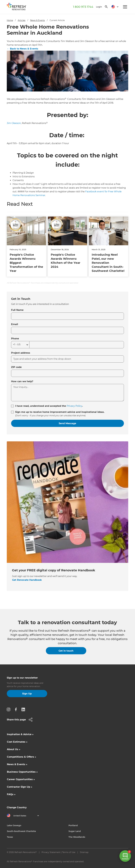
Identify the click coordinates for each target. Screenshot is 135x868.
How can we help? (22, 381)
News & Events (37, 20)
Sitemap (84, 852)
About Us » (14, 749)
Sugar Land (75, 831)
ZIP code (16, 367)
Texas (10, 837)
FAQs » (11, 794)
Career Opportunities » (21, 779)
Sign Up (27, 694)
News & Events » (17, 764)
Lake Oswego (14, 825)
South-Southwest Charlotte (21, 831)
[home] (18, 7)
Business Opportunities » (22, 772)
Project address (21, 353)
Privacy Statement (51, 852)
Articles (22, 20)
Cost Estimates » (17, 742)
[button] (114, 7)
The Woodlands (77, 837)
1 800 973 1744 (83, 7)
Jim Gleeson (14, 123)
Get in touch (66, 651)
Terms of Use (69, 852)
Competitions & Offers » (21, 757)
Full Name (17, 310)
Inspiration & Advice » (20, 734)
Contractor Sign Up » (20, 787)
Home (10, 20)
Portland (73, 825)
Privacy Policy (74, 406)
